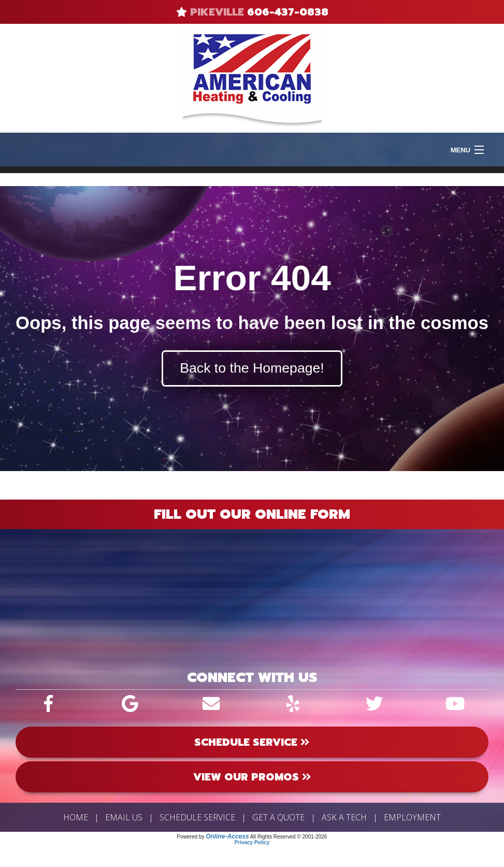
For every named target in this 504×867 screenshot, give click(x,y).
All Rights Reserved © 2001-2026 (289, 837)
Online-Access (227, 836)
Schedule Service (197, 817)
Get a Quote (278, 817)
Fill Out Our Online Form (252, 514)
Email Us (124, 817)
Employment (412, 817)
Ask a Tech (344, 817)
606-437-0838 (288, 12)
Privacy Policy (252, 842)
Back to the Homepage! (252, 368)
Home (76, 817)
